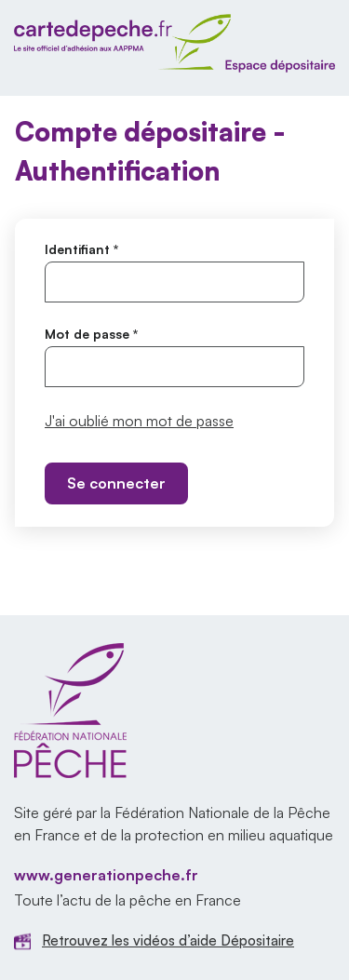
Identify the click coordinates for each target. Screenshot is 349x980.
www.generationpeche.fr (106, 875)
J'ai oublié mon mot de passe (139, 421)
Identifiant (81, 249)
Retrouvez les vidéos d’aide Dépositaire (168, 940)
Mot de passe (91, 334)
